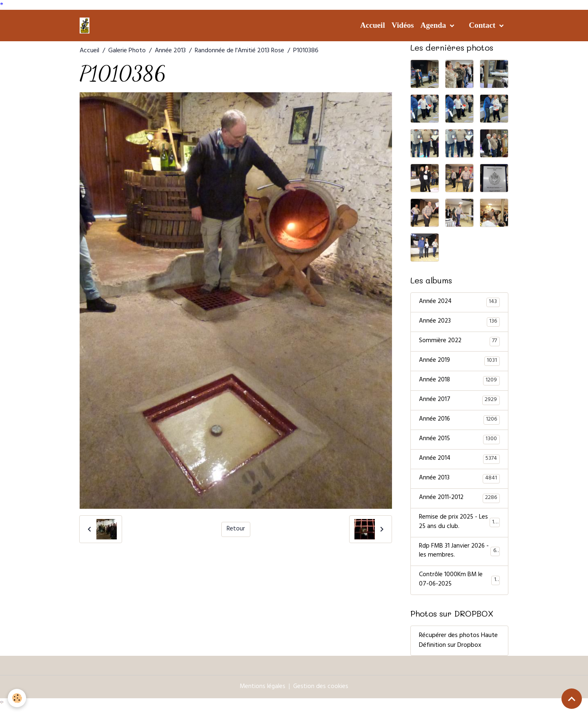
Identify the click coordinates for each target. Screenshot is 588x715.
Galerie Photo (127, 51)
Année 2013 (170, 51)
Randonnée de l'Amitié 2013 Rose (239, 51)
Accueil (373, 25)
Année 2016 (459, 423)
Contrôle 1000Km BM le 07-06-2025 (459, 587)
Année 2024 (459, 303)
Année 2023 (459, 323)
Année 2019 (459, 363)
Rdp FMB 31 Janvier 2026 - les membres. (459, 557)
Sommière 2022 (459, 343)
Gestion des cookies (321, 694)
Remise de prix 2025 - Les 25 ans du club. (460, 528)
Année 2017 (459, 403)
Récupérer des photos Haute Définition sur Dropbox (458, 648)
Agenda (434, 25)
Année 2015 (459, 443)
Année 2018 (459, 383)
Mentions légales (263, 694)
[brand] (86, 25)
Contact (483, 25)
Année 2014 (459, 463)
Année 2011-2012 (459, 503)
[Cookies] (17, 698)
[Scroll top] (572, 699)
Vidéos (403, 25)
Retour (236, 529)
